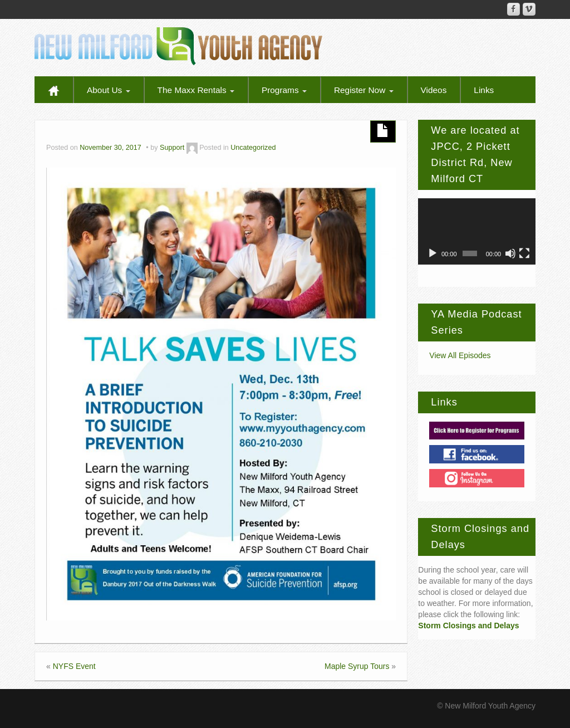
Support (172, 148)
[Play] (433, 253)
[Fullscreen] (524, 253)
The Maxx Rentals (196, 90)
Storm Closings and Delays (468, 626)
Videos (434, 90)
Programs (284, 90)
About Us (109, 90)
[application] (477, 231)
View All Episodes (460, 355)
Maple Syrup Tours (357, 666)
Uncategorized (253, 148)
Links (484, 90)
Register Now (364, 90)
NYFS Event (74, 666)
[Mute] (510, 253)
